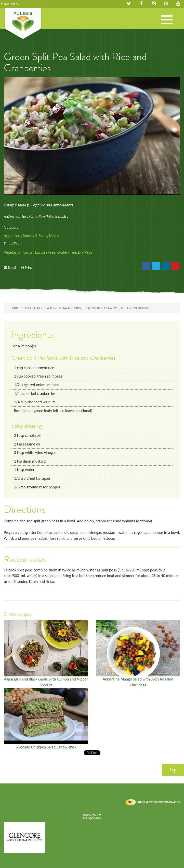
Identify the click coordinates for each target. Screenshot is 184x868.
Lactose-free (45, 252)
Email (12, 267)
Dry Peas (85, 252)
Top (173, 770)
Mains (54, 236)
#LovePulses (10, 4)
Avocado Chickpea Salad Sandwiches (46, 747)
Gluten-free (67, 252)
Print (29, 267)
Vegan (28, 252)
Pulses (23, 24)
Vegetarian (13, 252)
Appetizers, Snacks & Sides (25, 236)
